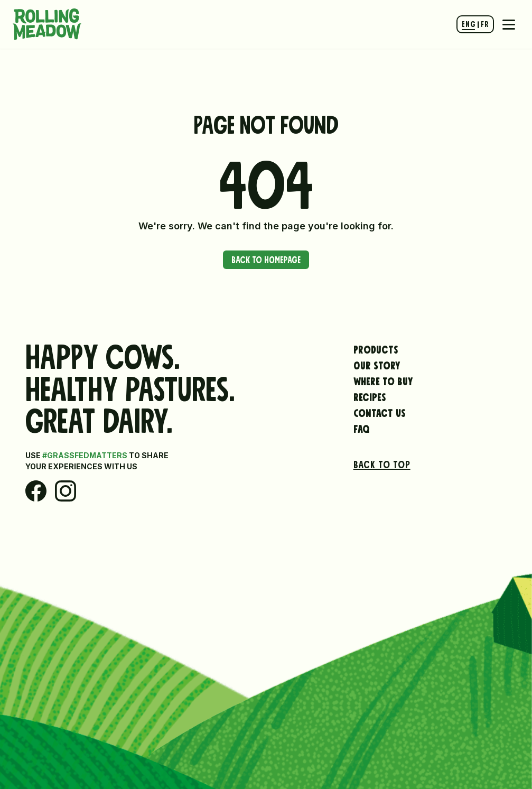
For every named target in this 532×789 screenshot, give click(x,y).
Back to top (382, 463)
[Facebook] (36, 491)
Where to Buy (383, 380)
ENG (468, 23)
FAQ (362, 428)
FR (485, 23)
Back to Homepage (266, 258)
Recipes (370, 396)
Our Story (377, 364)
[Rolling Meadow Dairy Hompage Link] (47, 24)
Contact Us (380, 412)
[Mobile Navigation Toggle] (509, 24)
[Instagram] (66, 491)
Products (376, 348)
